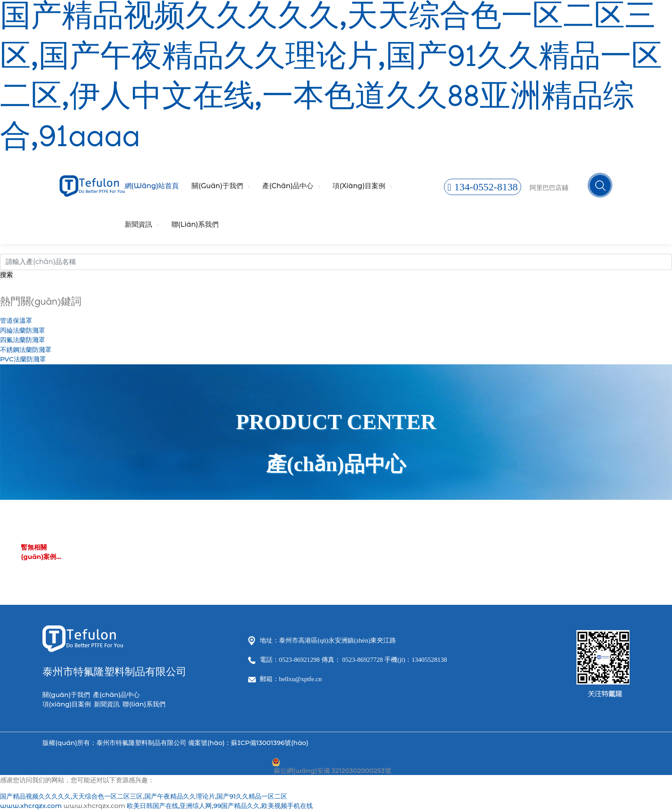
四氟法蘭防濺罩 (22, 340)
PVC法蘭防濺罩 (23, 359)
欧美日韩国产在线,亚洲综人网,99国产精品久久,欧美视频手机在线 (220, 806)
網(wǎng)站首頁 (152, 186)
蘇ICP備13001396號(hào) (270, 743)
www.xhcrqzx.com (31, 806)
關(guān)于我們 (217, 186)
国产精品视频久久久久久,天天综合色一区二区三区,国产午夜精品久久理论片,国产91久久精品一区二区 (144, 796)
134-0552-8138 (483, 187)
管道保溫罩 (16, 320)
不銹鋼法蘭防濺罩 (26, 350)
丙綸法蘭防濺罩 (22, 330)
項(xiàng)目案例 (359, 186)
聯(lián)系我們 (195, 224)
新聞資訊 (138, 224)
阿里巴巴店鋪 (549, 188)
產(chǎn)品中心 (288, 186)
